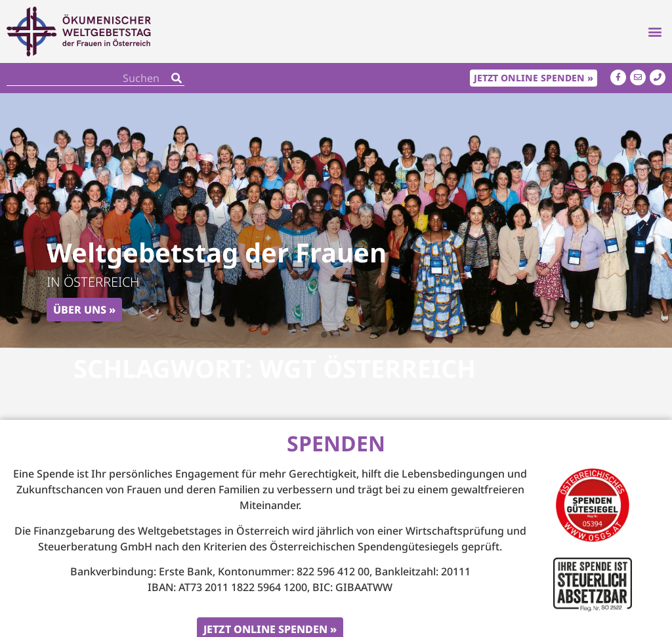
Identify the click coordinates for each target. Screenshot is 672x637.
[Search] (177, 78)
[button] (655, 32)
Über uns (80, 310)
